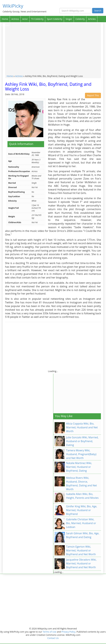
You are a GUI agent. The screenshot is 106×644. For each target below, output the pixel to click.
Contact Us (53, 638)
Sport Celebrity (55, 19)
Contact (6, 25)
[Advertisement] (53, 51)
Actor (25, 19)
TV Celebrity (37, 19)
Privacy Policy (68, 632)
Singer (69, 19)
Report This (93, 95)
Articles (92, 19)
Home (5, 19)
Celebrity (80, 19)
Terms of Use (49, 632)
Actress (15, 19)
